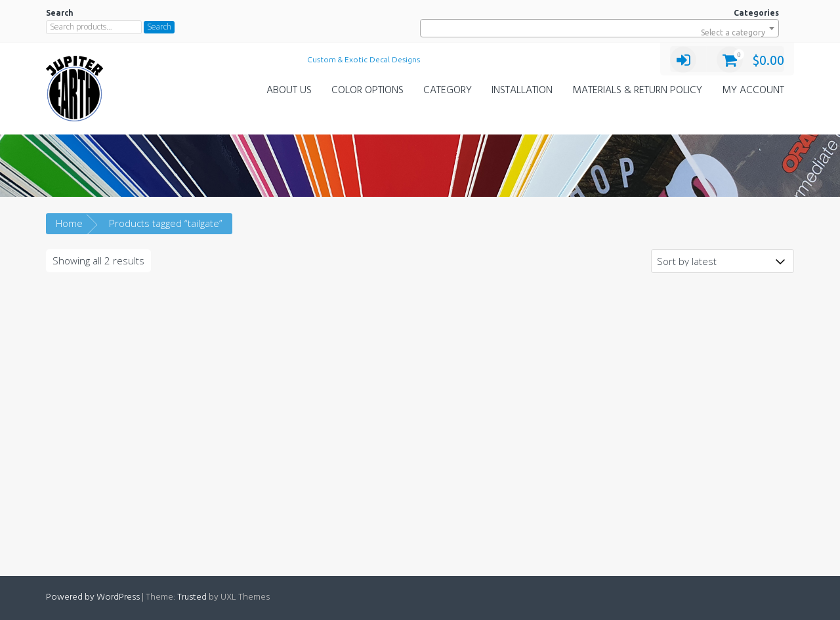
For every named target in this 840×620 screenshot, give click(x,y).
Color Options (367, 91)
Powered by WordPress (93, 597)
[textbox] (599, 33)
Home (69, 223)
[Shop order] (723, 261)
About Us (289, 91)
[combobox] (599, 28)
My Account (753, 91)
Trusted (192, 597)
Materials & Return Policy (637, 91)
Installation (522, 91)
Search (159, 27)
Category (448, 91)
